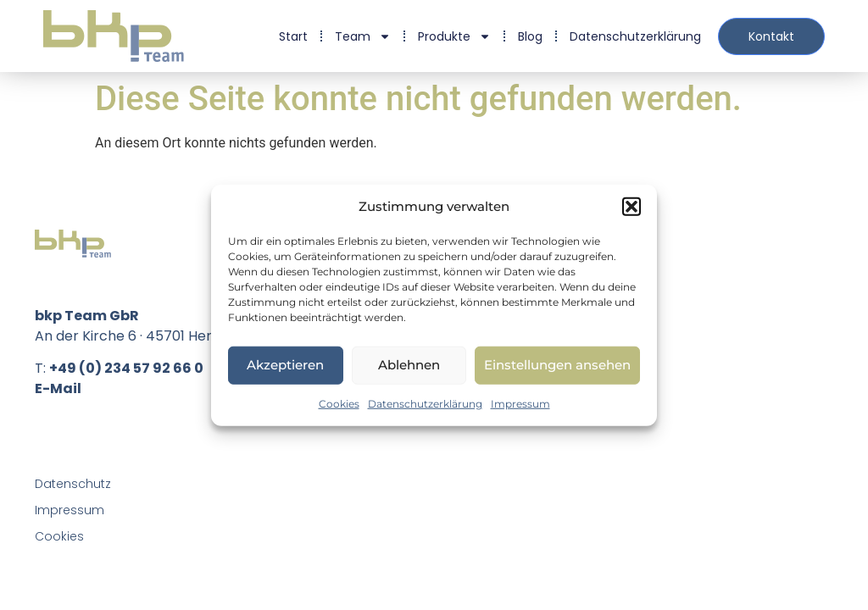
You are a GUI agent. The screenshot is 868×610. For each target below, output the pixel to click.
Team (363, 36)
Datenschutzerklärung (425, 403)
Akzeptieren (285, 365)
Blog (530, 36)
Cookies (339, 403)
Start (293, 36)
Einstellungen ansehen (557, 365)
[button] (632, 207)
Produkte (454, 36)
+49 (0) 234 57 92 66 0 (126, 368)
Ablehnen (409, 365)
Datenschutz (73, 484)
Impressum (520, 403)
